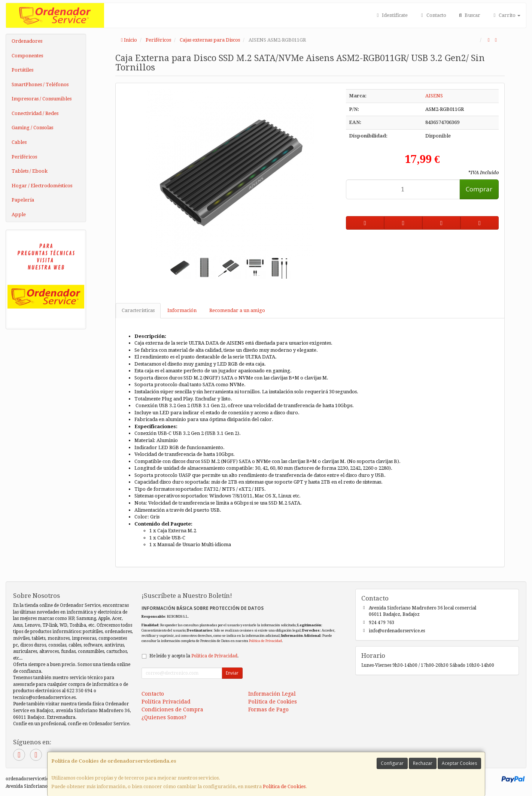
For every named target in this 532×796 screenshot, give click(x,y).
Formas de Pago (268, 709)
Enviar (232, 673)
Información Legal (272, 694)
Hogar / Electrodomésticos (42, 186)
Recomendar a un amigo (237, 310)
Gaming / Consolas (32, 128)
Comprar (479, 189)
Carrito (506, 15)
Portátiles (22, 70)
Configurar (392, 763)
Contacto (432, 15)
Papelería (23, 200)
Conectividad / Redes (35, 113)
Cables (19, 142)
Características (138, 310)
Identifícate (391, 15)
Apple (19, 214)
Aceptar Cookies (459, 763)
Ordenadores (27, 41)
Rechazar (423, 763)
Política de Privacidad (265, 641)
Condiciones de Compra (172, 709)
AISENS (434, 96)
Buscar (469, 15)
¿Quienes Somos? (164, 717)
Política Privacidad (166, 702)
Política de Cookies (284, 786)
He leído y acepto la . (194, 656)
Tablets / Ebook (30, 171)
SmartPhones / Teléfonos (40, 84)
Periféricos (24, 157)
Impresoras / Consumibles (42, 99)
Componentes (27, 56)
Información (182, 310)
